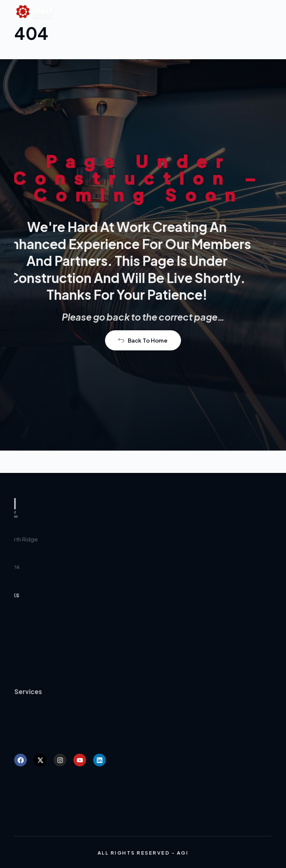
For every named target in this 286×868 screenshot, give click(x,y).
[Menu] (268, 13)
